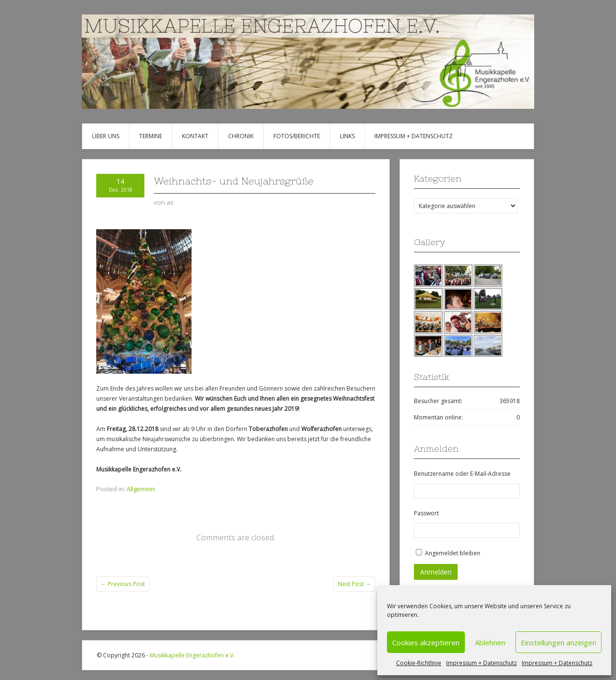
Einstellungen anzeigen (558, 642)
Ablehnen (490, 642)
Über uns (106, 136)
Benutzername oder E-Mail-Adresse (462, 474)
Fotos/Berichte (297, 136)
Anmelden (436, 572)
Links (347, 136)
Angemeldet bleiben (453, 553)
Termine (151, 136)
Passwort (426, 513)
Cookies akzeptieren (426, 642)
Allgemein (141, 489)
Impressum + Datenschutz (481, 663)
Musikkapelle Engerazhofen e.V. (192, 655)
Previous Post (123, 584)
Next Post (354, 584)
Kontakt (195, 136)
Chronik (241, 136)
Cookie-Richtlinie (419, 663)
